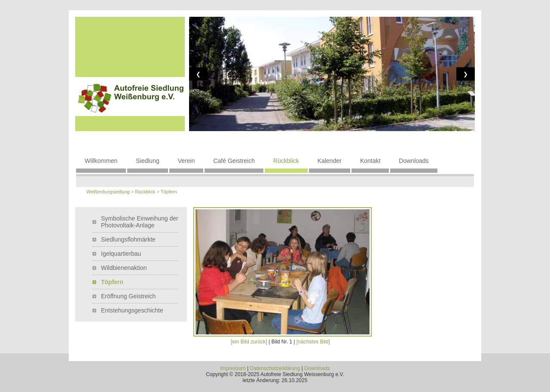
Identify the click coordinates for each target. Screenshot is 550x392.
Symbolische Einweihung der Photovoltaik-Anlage (140, 222)
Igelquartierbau (121, 254)
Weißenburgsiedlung (108, 192)
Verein (186, 161)
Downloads (414, 161)
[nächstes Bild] (313, 342)
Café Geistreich (234, 161)
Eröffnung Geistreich (128, 296)
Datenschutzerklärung (275, 368)
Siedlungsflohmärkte (128, 239)
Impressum (233, 368)
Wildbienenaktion (124, 268)
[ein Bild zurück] (249, 342)
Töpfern (169, 192)
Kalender (330, 161)
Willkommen (101, 161)
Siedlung (148, 161)
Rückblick (286, 161)
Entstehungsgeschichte (132, 310)
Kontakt (370, 161)
